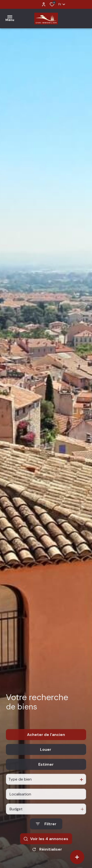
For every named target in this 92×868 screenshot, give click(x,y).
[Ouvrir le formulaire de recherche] (46, 834)
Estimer (46, 775)
